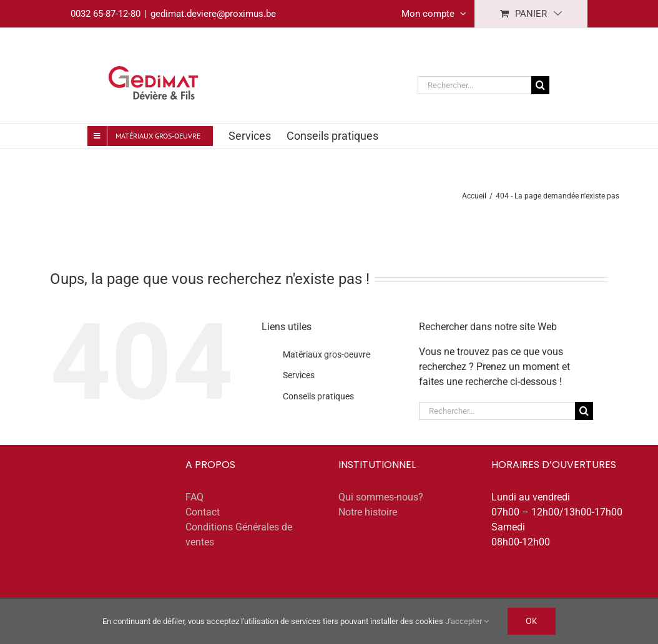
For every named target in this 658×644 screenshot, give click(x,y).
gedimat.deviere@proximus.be (213, 14)
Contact (203, 512)
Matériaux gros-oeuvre (327, 354)
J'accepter (467, 621)
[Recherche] (540, 85)
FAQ (194, 497)
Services (299, 375)
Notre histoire (368, 512)
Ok (532, 621)
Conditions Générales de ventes (239, 534)
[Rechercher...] (474, 85)
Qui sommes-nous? (381, 497)
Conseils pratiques (318, 396)
